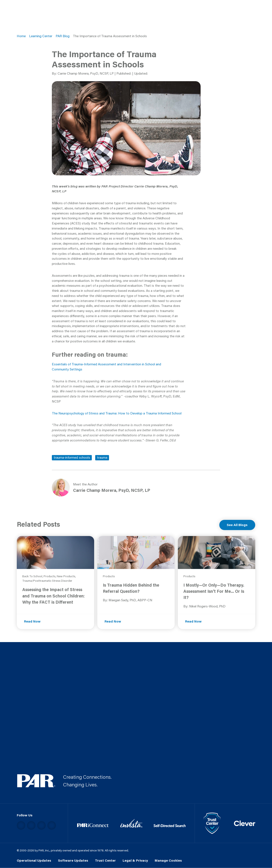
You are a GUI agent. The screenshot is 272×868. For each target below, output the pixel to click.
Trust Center (105, 860)
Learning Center (41, 36)
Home (21, 36)
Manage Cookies (168, 860)
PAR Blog (63, 36)
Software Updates (73, 860)
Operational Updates (34, 860)
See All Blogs (237, 525)
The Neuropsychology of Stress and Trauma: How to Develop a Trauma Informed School (117, 413)
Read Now (32, 621)
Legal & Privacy (135, 860)
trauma (102, 457)
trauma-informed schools (72, 457)
